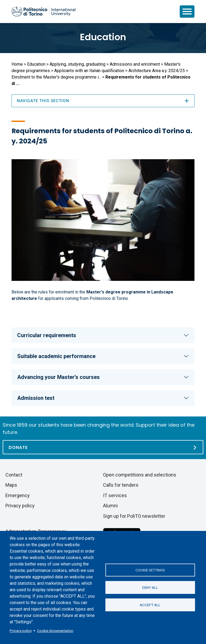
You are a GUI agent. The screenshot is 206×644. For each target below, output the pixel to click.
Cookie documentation (55, 631)
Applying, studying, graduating (78, 64)
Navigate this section (103, 101)
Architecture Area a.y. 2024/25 (157, 71)
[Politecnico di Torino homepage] (43, 12)
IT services (115, 495)
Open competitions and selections (140, 475)
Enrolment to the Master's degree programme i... (56, 77)
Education (103, 37)
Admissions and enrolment (135, 64)
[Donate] (103, 447)
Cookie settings (150, 570)
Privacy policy (21, 631)
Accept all (150, 605)
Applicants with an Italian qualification (89, 71)
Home (17, 64)
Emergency (18, 495)
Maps (11, 485)
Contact (14, 475)
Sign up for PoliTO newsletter (134, 516)
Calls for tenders (121, 485)
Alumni (110, 506)
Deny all (150, 587)
